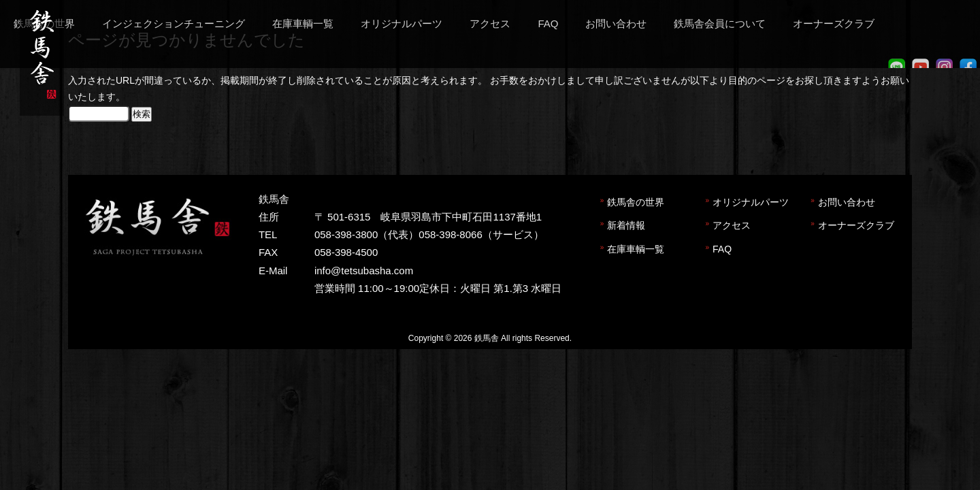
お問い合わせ (847, 202)
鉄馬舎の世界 (636, 202)
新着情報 (626, 225)
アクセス (732, 225)
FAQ (722, 249)
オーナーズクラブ (856, 225)
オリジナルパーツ (751, 202)
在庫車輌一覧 (636, 249)
